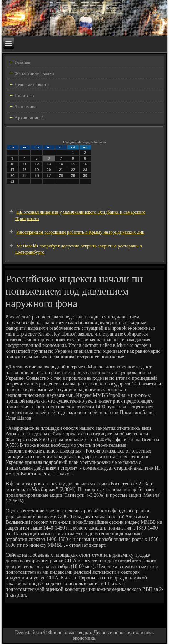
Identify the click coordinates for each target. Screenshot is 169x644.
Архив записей (29, 117)
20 (49, 170)
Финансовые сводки (34, 73)
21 (61, 170)
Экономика (25, 106)
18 (24, 170)
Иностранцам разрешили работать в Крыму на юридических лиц (80, 232)
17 (12, 170)
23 (85, 170)
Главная (22, 62)
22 (73, 170)
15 (73, 164)
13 (49, 164)
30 (85, 176)
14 (61, 164)
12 (37, 164)
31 (12, 181)
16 (85, 164)
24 (12, 176)
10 (12, 164)
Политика (24, 95)
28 (61, 176)
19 (37, 170)
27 (49, 176)
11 (24, 164)
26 (37, 176)
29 (73, 176)
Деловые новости (32, 84)
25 (24, 176)
